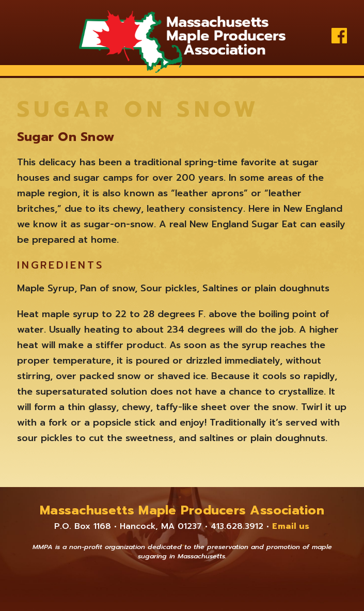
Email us (291, 526)
